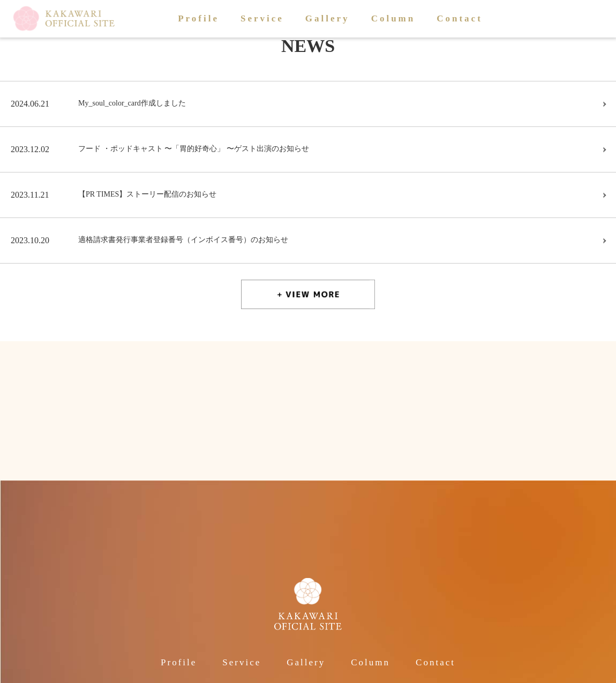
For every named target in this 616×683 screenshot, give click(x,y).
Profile (198, 18)
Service (262, 18)
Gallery (328, 18)
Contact (460, 18)
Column (393, 18)
